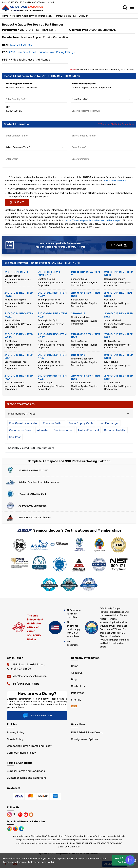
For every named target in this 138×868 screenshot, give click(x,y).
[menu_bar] (133, 8)
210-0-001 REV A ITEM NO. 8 (49, 274)
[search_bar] (126, 8)
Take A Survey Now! (37, 716)
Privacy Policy (16, 732)
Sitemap (76, 700)
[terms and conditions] (6, 177)
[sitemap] (74, 706)
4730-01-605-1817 (21, 45)
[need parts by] (102, 99)
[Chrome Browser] (10, 828)
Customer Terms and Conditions (27, 778)
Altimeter (43, 430)
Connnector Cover (21, 430)
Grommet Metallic (115, 430)
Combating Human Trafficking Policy (29, 746)
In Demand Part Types (22, 414)
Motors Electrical (89, 430)
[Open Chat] (130, 860)
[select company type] (36, 147)
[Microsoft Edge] (21, 828)
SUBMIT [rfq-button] (17, 202)
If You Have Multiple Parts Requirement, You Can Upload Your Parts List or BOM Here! (60, 245)
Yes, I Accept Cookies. (123, 860)
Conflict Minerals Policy (21, 753)
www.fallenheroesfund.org (115, 640)
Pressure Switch (53, 423)
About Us (77, 673)
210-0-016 (78, 355)
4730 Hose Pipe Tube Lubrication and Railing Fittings (42, 52)
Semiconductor (63, 430)
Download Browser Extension (26, 821)
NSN (8, 107)
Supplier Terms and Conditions (26, 771)
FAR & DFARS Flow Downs (87, 732)
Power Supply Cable (81, 423)
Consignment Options (85, 739)
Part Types (78, 693)
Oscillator (15, 437)
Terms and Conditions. (115, 181)
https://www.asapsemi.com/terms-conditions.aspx (93, 220)
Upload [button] (119, 245)
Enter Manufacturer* (84, 84)
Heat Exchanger (109, 423)
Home (5, 16)
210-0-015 (78, 313)
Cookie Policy (15, 739)
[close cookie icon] (135, 860)
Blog (74, 679)
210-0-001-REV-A (16, 272)
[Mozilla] (16, 828)
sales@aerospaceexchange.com (30, 676)
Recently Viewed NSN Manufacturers (31, 448)
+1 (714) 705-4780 (26, 684)
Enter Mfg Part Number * (19, 84)
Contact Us (78, 686)
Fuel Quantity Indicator (23, 423)
